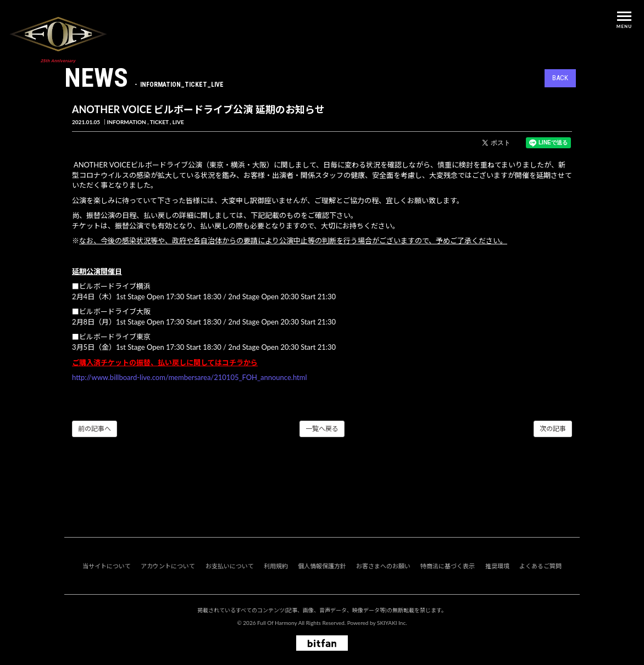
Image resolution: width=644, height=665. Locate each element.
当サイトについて (107, 566)
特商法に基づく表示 (448, 566)
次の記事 (553, 429)
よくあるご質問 (540, 566)
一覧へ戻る (322, 429)
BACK (560, 78)
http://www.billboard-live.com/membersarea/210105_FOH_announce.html (189, 377)
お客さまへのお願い (383, 566)
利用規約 (276, 566)
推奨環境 (497, 566)
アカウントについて (168, 566)
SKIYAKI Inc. (392, 623)
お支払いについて (230, 566)
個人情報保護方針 (322, 566)
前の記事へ (95, 429)
